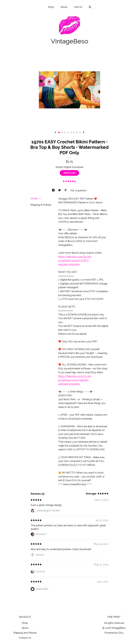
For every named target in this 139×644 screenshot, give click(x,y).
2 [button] (62, 133)
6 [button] (74, 133)
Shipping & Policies (41, 205)
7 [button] (77, 133)
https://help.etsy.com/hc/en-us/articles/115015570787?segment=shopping (75, 260)
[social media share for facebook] (54, 190)
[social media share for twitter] (60, 190)
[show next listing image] (84, 133)
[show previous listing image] (55, 133)
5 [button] (71, 133)
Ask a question (79, 190)
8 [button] (80, 133)
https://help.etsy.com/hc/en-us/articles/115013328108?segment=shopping (75, 380)
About (64, 7)
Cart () (78, 7)
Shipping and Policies (25, 633)
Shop (51, 7)
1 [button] (59, 133)
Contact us (25, 638)
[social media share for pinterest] (66, 190)
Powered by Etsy (114, 633)
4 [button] (68, 133)
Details (36, 198)
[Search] (90, 7)
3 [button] (65, 133)
